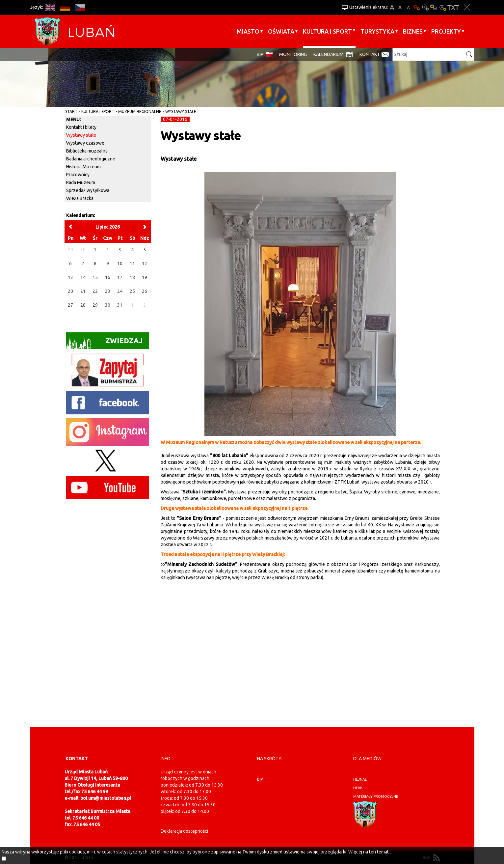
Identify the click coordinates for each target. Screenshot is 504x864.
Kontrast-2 (442, 7)
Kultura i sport (327, 31)
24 (120, 291)
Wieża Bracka (80, 198)
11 (132, 264)
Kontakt (370, 54)
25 (132, 291)
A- (408, 7)
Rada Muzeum (81, 182)
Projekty (446, 31)
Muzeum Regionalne (140, 111)
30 (108, 305)
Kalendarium (329, 54)
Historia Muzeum (83, 167)
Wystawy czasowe (85, 143)
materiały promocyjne (376, 796)
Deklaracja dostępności (184, 831)
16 (108, 277)
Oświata (281, 31)
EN (51, 7)
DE (65, 7)
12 (145, 264)
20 (70, 291)
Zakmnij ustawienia (467, 7)
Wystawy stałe (181, 111)
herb (358, 788)
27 (70, 305)
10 (120, 264)
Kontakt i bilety (81, 127)
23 (108, 291)
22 (95, 291)
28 (83, 305)
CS (80, 7)
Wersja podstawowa (417, 7)
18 (132, 277)
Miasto (248, 31)
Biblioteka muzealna (87, 151)
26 (145, 291)
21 (83, 291)
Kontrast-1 (434, 7)
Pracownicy (78, 175)
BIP (260, 54)
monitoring (293, 54)
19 (145, 277)
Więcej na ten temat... (370, 852)
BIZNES (413, 31)
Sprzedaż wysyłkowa (88, 190)
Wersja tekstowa (453, 7)
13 (70, 277)
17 (120, 277)
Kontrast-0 (425, 7)
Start (71, 111)
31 (120, 305)
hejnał (360, 779)
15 (95, 277)
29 (95, 305)
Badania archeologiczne (91, 159)
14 (83, 277)
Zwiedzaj (105, 343)
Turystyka (377, 31)
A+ (392, 7)
